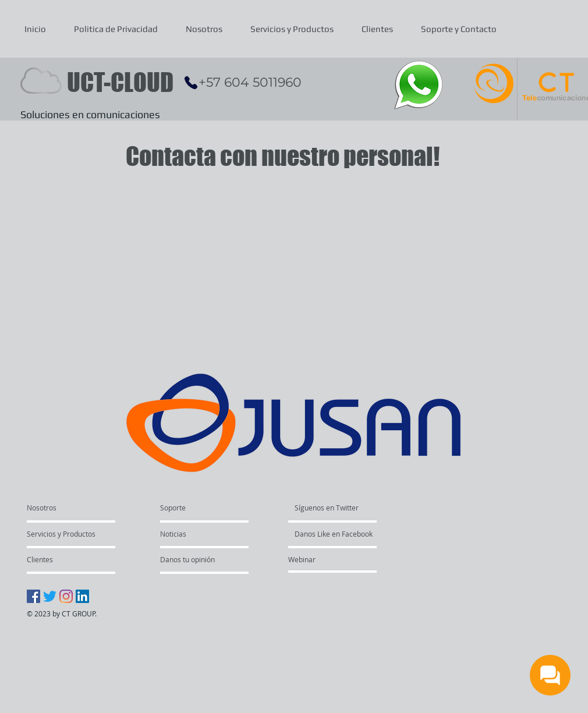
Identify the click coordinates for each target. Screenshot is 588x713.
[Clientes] (58, 559)
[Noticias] (194, 534)
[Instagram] (66, 596)
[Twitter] (50, 596)
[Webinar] (336, 559)
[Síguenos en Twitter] (343, 508)
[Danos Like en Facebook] (343, 534)
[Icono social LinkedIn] (82, 596)
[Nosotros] (71, 508)
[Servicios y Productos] (61, 534)
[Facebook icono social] (33, 596)
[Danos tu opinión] (214, 559)
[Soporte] (188, 508)
